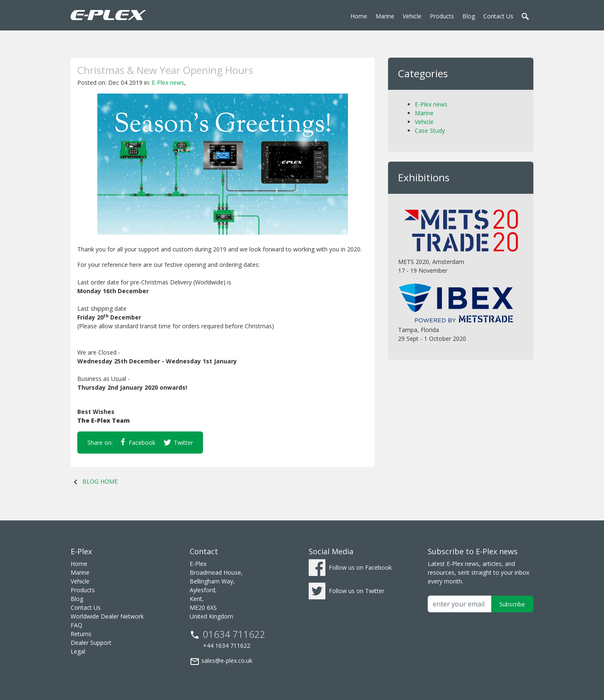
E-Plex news (168, 82)
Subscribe (512, 604)
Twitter (178, 443)
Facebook (138, 442)
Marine (424, 113)
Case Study (430, 131)
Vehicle (424, 122)
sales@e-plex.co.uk (221, 662)
